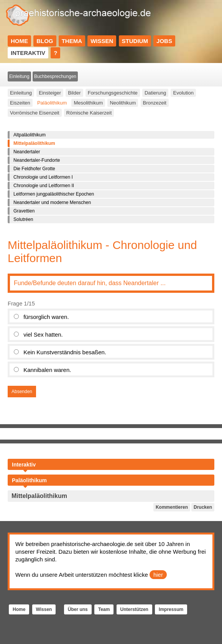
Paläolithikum (52, 103)
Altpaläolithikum (30, 135)
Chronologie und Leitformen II (44, 186)
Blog (45, 41)
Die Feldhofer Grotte (34, 169)
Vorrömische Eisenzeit (35, 113)
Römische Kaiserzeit (89, 113)
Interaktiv (28, 53)
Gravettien (24, 211)
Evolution (183, 93)
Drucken (203, 507)
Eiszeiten (20, 103)
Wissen (102, 41)
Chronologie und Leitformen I (43, 177)
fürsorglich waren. (46, 317)
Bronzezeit (155, 103)
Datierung (155, 93)
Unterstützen (134, 609)
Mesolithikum (88, 103)
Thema (72, 41)
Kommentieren (172, 507)
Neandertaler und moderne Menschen (52, 202)
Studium (135, 41)
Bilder (74, 93)
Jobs (164, 41)
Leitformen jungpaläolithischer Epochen (54, 194)
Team (104, 609)
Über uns (78, 609)
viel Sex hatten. (43, 334)
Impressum (171, 609)
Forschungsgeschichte (113, 93)
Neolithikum (123, 103)
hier (158, 575)
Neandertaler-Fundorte (37, 160)
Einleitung (19, 76)
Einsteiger (50, 93)
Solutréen (23, 219)
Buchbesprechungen (55, 76)
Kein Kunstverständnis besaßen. (65, 352)
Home (19, 41)
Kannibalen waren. (47, 370)
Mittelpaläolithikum (34, 143)
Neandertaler (27, 152)
